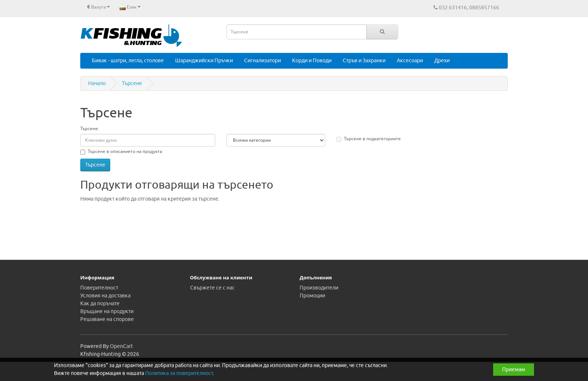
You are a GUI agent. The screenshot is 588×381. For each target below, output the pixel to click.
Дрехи (442, 61)
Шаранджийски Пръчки (204, 61)
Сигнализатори (262, 61)
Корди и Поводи (312, 61)
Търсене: (90, 129)
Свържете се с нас (212, 288)
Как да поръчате (100, 304)
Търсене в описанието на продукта (121, 151)
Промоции (312, 296)
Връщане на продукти (107, 311)
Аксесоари (410, 61)
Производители (319, 288)
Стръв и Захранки (364, 61)
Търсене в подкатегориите (369, 139)
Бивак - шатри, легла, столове (128, 61)
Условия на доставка (105, 296)
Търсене (132, 83)
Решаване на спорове (107, 319)
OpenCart (121, 346)
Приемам (514, 370)
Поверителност (99, 288)
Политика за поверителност (179, 373)
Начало (97, 83)
